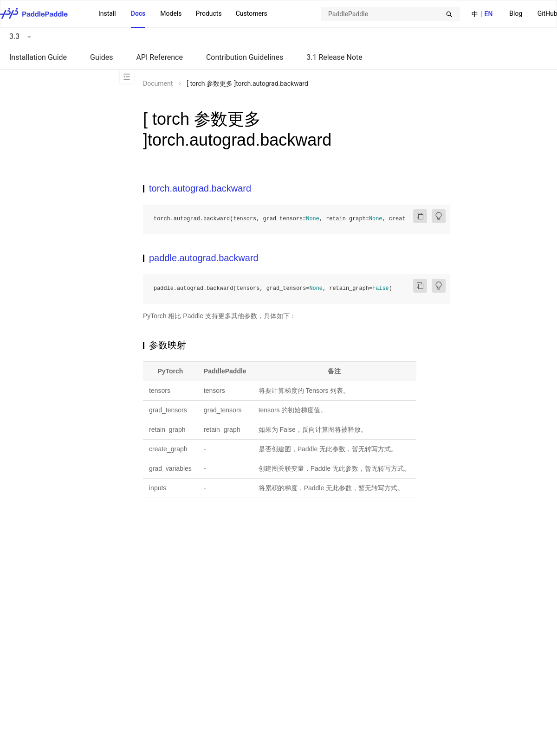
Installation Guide (38, 57)
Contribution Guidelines (245, 57)
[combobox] (390, 14)
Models (171, 13)
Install (107, 13)
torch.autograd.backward (200, 188)
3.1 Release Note (334, 57)
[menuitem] (516, 14)
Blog (516, 13)
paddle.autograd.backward (204, 258)
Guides (101, 57)
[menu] (183, 14)
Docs (138, 13)
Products (208, 13)
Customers (252, 13)
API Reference (159, 57)
